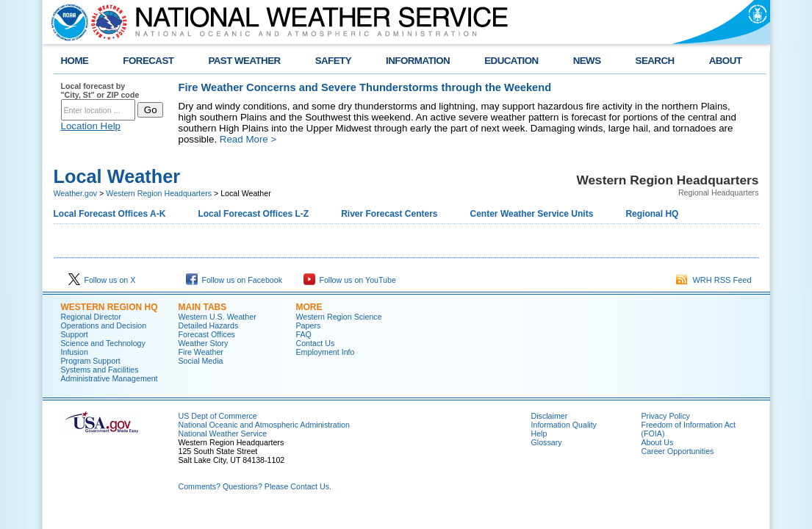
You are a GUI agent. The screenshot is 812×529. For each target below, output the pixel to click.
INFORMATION (418, 61)
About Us (658, 442)
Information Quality (564, 425)
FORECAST (148, 61)
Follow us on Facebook (234, 280)
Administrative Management (109, 378)
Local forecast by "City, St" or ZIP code (100, 90)
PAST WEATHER (244, 61)
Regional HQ (652, 214)
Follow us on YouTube (350, 280)
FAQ (304, 334)
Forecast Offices (207, 334)
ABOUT (726, 61)
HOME (75, 61)
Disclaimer (550, 416)
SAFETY (333, 61)
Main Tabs (203, 307)
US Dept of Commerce (218, 416)
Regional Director (91, 317)
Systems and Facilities (100, 370)
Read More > (248, 139)
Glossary (547, 442)
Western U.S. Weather (218, 317)
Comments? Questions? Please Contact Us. (255, 486)
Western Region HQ (109, 307)
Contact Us (316, 343)
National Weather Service (223, 433)
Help (539, 433)
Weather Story (204, 343)
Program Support (91, 361)
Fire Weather (201, 352)
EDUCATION (511, 61)
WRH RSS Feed (714, 280)
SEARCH (655, 61)
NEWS (587, 61)
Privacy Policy (666, 416)
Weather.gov (76, 193)
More (309, 307)
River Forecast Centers (389, 214)
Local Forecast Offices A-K (110, 214)
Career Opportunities (678, 451)
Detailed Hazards (209, 325)
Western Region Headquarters (159, 193)
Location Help (91, 126)
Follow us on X (102, 280)
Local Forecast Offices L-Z (253, 214)
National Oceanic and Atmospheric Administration (264, 425)
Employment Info (326, 352)
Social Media (201, 361)
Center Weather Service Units (532, 214)
